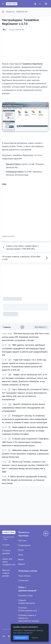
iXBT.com (22, 541)
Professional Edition (15, 172)
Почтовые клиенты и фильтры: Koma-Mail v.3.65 (25, 258)
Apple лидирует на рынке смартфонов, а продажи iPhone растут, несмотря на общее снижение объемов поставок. (25, 431)
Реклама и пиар (25, 596)
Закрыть (35, 638)
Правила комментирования (27, 602)
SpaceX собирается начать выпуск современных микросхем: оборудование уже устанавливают (24, 408)
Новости (10, 12)
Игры (21, 555)
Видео (21, 559)
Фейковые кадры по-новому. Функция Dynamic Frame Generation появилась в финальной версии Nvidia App (25, 454)
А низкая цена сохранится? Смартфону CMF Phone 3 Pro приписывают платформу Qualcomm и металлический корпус (25, 442)
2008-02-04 (22, 12)
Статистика (23, 580)
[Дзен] (9, 636)
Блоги (21, 550)
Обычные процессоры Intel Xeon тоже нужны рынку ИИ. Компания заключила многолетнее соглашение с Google (25, 337)
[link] (10, 345)
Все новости (41, 327)
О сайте (6, 545)
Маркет (22, 564)
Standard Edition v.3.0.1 (16, 164)
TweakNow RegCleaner (32, 64)
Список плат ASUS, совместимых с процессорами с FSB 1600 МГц (20, 247)
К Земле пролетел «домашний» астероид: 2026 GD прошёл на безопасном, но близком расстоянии (24, 480)
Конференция (24, 545)
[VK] (4, 636)
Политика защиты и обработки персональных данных (29, 618)
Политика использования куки (28, 609)
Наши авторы (24, 576)
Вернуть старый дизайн (6, 573)
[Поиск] (40, 4)
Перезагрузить (21, 638)
